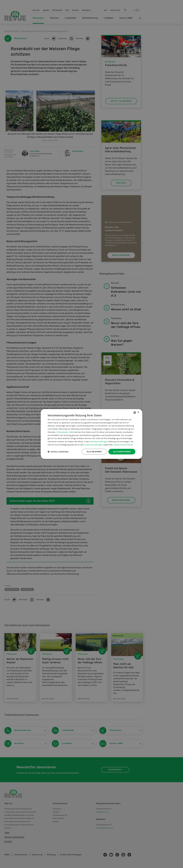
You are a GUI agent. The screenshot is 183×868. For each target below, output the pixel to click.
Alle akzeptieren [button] (122, 452)
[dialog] (91, 434)
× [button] (138, 412)
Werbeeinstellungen (99, 441)
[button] (58, 452)
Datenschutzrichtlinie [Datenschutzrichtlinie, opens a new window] (124, 445)
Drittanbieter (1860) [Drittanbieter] (65, 432)
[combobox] (135, 413)
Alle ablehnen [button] (94, 452)
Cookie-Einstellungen (93, 445)
